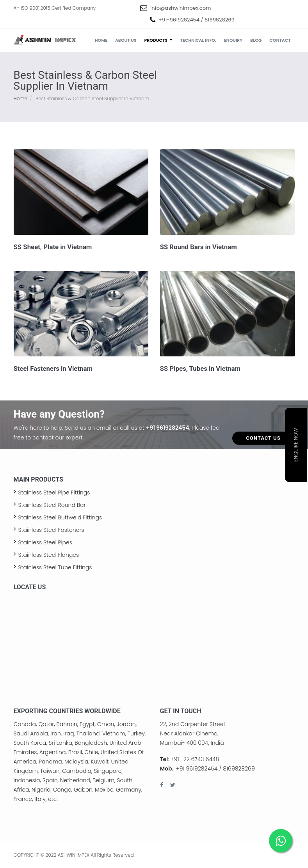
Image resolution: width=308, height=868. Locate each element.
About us (126, 40)
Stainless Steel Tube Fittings (55, 567)
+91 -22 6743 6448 (195, 759)
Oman (106, 724)
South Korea (30, 743)
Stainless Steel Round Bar (52, 505)
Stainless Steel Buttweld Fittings (60, 517)
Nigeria (41, 790)
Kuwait (100, 762)
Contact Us (263, 424)
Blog (256, 40)
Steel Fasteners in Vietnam (53, 368)
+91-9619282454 (179, 20)
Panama (50, 762)
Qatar (46, 724)
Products (158, 40)
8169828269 (220, 20)
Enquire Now (296, 445)
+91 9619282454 (168, 428)
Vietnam (114, 733)
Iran (56, 733)
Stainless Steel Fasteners (51, 530)
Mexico (104, 790)
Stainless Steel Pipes (45, 542)
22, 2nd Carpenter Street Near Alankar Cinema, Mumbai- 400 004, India (193, 733)
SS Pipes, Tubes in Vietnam (200, 368)
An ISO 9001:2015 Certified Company (55, 8)
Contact (280, 40)
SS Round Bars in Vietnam (199, 247)
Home (101, 40)
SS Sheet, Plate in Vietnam (53, 247)
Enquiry (233, 40)
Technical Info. (198, 40)
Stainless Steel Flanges (49, 555)
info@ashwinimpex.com (181, 8)
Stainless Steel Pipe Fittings (54, 492)
